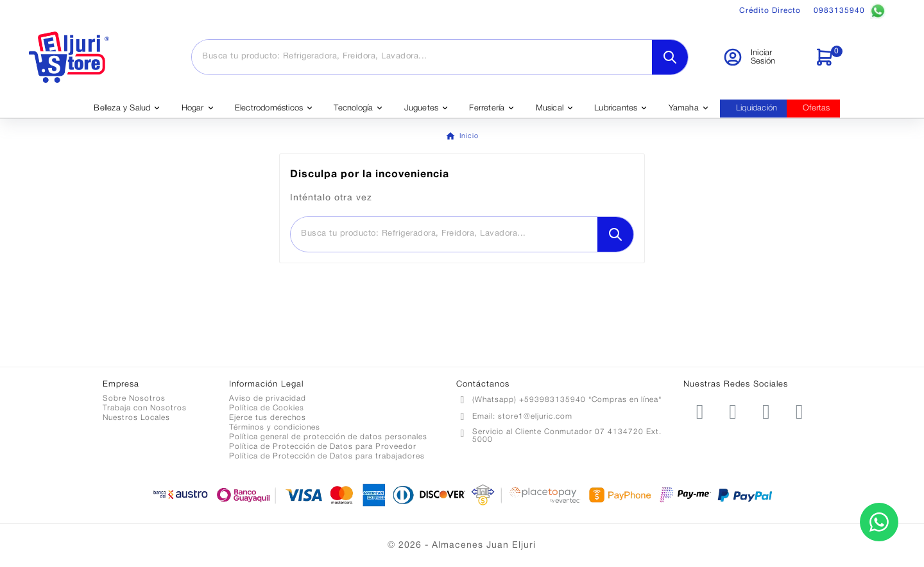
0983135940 (850, 11)
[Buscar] (422, 57)
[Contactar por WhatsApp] (879, 522)
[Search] (670, 57)
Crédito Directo (770, 11)
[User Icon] (761, 57)
